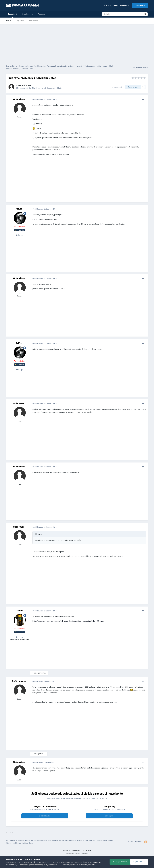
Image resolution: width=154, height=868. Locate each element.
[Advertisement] (77, 43)
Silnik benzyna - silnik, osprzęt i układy (47, 88)
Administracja (34, 21)
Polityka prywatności (71, 850)
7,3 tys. (20, 235)
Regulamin (20, 21)
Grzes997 (19, 611)
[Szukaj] (116, 14)
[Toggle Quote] (36, 534)
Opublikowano (45, 100)
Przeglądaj (13, 15)
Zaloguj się (109, 816)
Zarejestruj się (140, 5)
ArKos (19, 209)
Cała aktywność (27, 14)
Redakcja (42, 14)
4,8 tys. (20, 637)
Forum (9, 21)
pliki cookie (37, 862)
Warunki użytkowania (87, 865)
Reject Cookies (139, 862)
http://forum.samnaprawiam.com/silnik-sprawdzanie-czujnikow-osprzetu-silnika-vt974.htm (68, 621)
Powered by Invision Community (77, 854)
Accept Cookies (120, 862)
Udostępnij (117, 87)
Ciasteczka (86, 850)
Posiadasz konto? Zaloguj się (117, 5)
